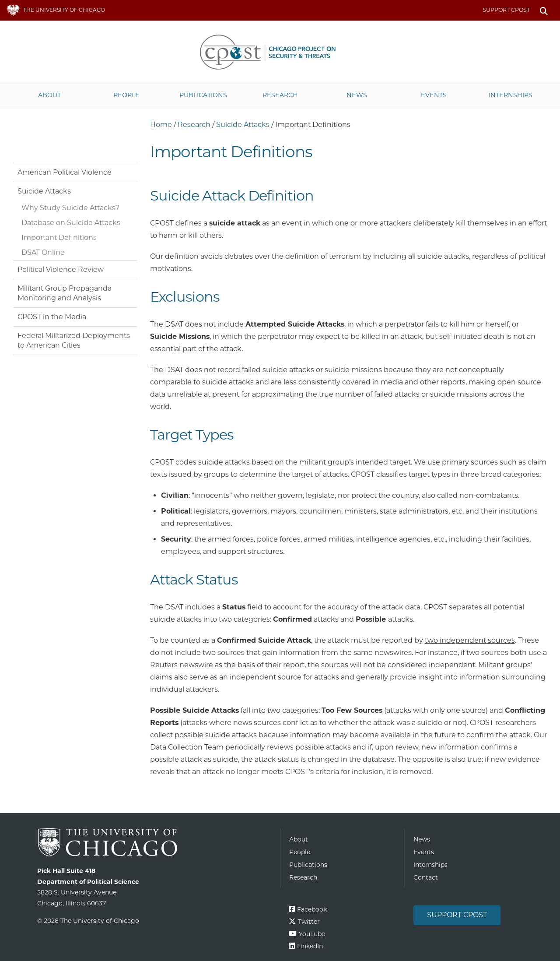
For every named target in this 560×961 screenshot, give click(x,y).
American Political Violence (65, 172)
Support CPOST (506, 10)
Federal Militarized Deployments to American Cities (74, 340)
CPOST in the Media (52, 317)
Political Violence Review (61, 269)
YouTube (312, 934)
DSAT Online (43, 252)
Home (161, 125)
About (49, 95)
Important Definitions (59, 238)
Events (434, 95)
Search (544, 10)
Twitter (309, 922)
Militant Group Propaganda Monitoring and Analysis (65, 293)
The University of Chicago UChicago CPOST (280, 52)
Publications (203, 95)
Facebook (312, 909)
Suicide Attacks (243, 125)
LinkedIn (310, 946)
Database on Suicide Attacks (71, 223)
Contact (426, 877)
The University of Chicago (155, 843)
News (357, 95)
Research (280, 95)
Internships (511, 95)
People (126, 95)
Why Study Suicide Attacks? (70, 208)
